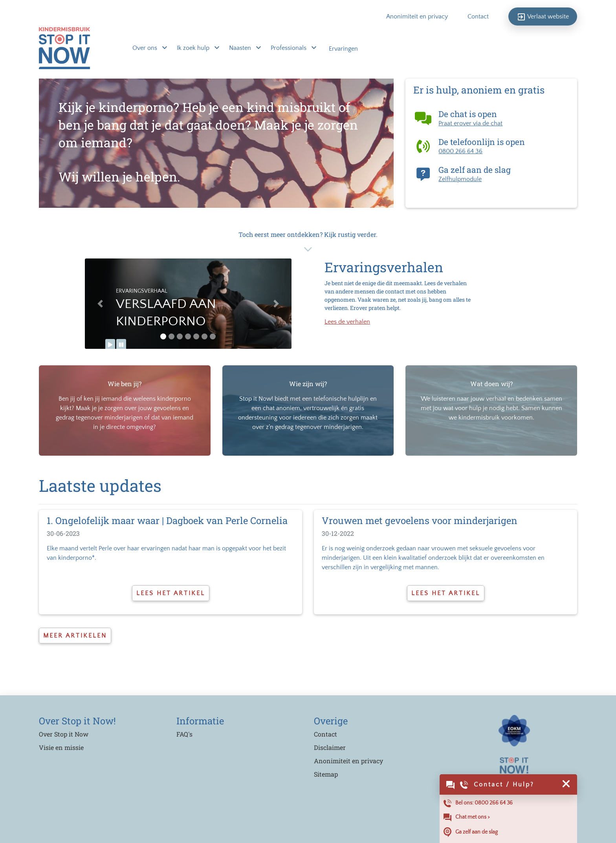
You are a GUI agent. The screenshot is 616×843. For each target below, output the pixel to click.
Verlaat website (543, 17)
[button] (100, 304)
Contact (478, 16)
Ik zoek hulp (194, 48)
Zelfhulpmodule (460, 179)
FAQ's (184, 734)
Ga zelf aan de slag (471, 832)
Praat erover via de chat (470, 123)
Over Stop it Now (64, 734)
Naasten (241, 48)
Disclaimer (330, 747)
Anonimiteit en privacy (417, 16)
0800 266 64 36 (460, 151)
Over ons (146, 48)
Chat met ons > (467, 817)
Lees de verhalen (347, 322)
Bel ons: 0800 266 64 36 (478, 803)
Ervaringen (343, 49)
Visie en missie (61, 747)
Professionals (289, 48)
